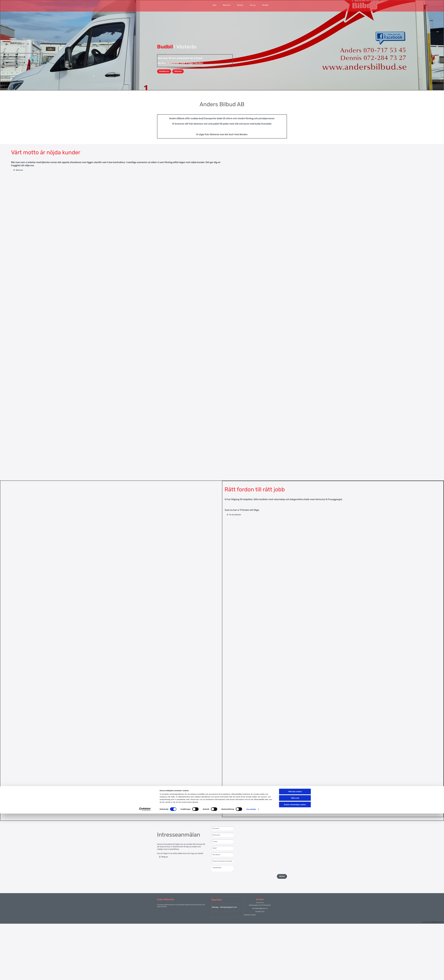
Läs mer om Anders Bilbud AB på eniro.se (432, 922)
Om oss (253, 5)
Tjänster (240, 5)
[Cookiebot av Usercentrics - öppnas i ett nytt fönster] (145, 523)
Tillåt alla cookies (295, 506)
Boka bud (227, 5)
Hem (215, 5)
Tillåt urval (295, 512)
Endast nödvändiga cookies (295, 519)
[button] (164, 71)
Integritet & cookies (250, 915)
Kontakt (265, 5)
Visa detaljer (251, 523)
